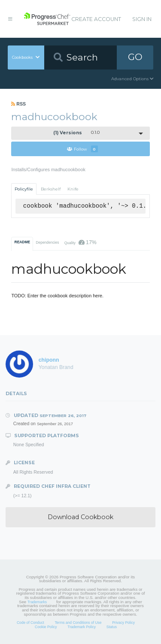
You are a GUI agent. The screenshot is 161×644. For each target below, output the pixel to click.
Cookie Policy (46, 627)
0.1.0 (76, 133)
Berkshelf (51, 189)
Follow (82, 149)
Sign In (142, 19)
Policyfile (24, 189)
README (23, 242)
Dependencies (47, 242)
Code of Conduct (30, 623)
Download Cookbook (80, 517)
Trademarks (37, 602)
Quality (80, 242)
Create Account (96, 19)
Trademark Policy (82, 627)
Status (112, 627)
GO (135, 57)
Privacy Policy (123, 623)
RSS (18, 104)
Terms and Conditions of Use (78, 623)
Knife (73, 189)
